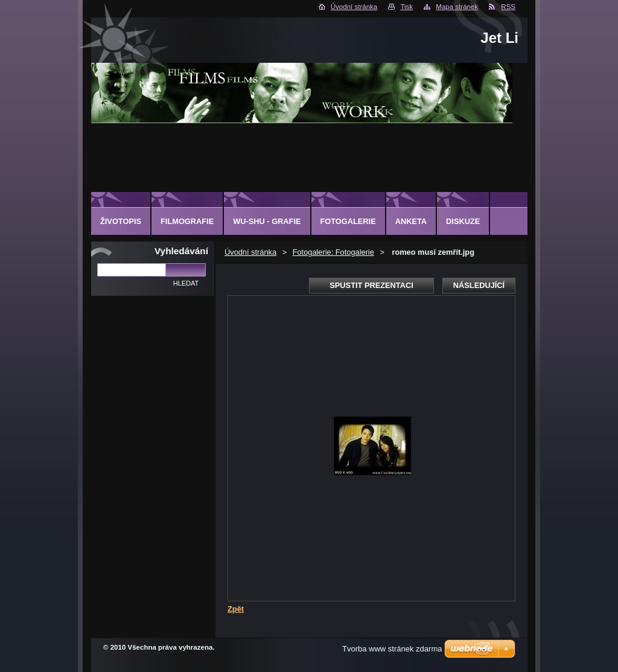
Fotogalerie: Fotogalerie (333, 252)
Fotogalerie (348, 221)
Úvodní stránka (354, 7)
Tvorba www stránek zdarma (392, 649)
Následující (479, 285)
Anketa (411, 221)
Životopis (121, 221)
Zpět (236, 609)
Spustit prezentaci (371, 285)
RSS (508, 7)
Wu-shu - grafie (267, 221)
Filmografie (187, 221)
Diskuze (463, 221)
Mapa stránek (457, 7)
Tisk (406, 7)
